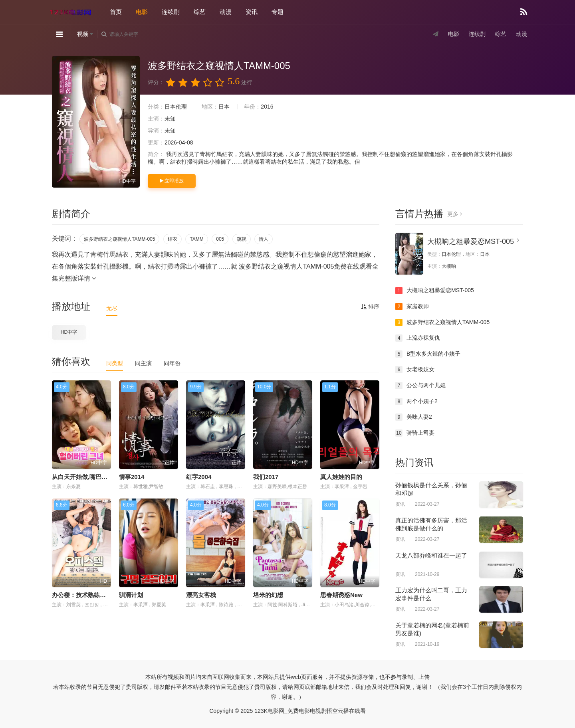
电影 (142, 12)
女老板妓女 (415, 370)
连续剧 (171, 12)
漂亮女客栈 (201, 595)
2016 (267, 107)
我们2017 (266, 477)
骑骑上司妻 (415, 433)
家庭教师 (412, 307)
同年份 (172, 363)
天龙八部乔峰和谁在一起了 (431, 555)
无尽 (112, 308)
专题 (278, 12)
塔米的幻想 (268, 595)
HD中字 (69, 332)
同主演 (143, 363)
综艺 (200, 12)
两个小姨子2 (416, 402)
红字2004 (199, 477)
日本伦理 (176, 107)
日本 (224, 107)
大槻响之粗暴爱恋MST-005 (471, 241)
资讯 (252, 12)
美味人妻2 (414, 417)
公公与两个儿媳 (420, 386)
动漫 (226, 12)
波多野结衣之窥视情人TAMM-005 (119, 239)
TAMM (196, 239)
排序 (370, 307)
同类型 (115, 363)
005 (220, 239)
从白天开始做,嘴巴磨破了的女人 (95, 477)
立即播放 (172, 181)
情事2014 (132, 477)
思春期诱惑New (341, 595)
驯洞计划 (131, 595)
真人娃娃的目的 (341, 477)
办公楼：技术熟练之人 (82, 595)
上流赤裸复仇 (418, 338)
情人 (264, 239)
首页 (116, 12)
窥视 (242, 239)
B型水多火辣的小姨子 (428, 354)
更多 (455, 214)
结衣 (172, 239)
